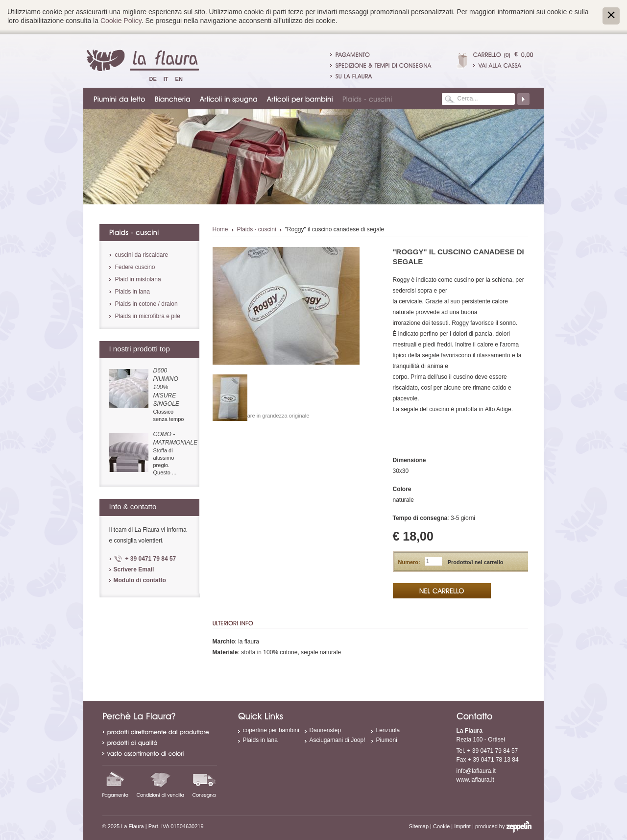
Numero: (409, 562)
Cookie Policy (121, 21)
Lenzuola (388, 730)
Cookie (441, 826)
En (179, 79)
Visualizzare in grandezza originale (268, 416)
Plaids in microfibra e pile (148, 316)
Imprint (462, 826)
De (153, 79)
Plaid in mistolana (138, 279)
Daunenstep (326, 730)
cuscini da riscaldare (142, 255)
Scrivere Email (134, 569)
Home (220, 229)
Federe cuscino (135, 267)
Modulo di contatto (140, 580)
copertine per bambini (271, 730)
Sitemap (419, 826)
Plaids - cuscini (257, 229)
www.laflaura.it (475, 780)
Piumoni (387, 740)
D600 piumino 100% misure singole (166, 387)
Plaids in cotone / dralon (146, 304)
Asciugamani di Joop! (338, 740)
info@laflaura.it (476, 771)
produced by (503, 826)
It (166, 79)
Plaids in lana (133, 292)
